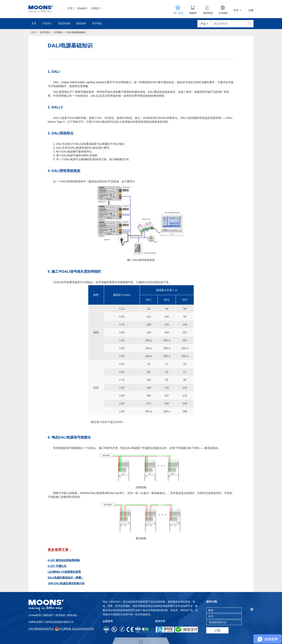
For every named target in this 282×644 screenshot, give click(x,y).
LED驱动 (58, 32)
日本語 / (96, 8)
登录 (237, 10)
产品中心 (47, 23)
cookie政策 (35, 615)
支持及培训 (64, 23)
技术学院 (45, 32)
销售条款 (72, 615)
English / (83, 8)
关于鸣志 (97, 23)
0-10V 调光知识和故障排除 (64, 560)
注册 (251, 10)
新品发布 (81, 23)
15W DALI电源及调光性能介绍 (66, 583)
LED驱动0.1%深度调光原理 (64, 572)
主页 (34, 23)
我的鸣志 (208, 13)
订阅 (217, 630)
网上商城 (178, 13)
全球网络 (223, 13)
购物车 (193, 13)
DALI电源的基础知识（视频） (66, 578)
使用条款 (60, 615)
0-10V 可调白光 (57, 566)
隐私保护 (48, 615)
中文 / (71, 8)
